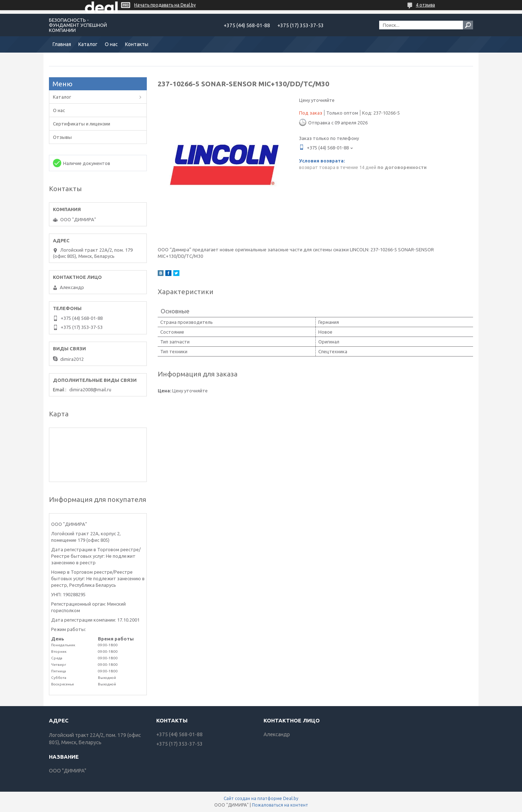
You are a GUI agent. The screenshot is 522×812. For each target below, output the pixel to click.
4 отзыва (425, 5)
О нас (111, 44)
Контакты (137, 44)
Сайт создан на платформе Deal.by (261, 798)
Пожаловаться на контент (280, 805)
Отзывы (62, 137)
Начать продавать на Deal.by (165, 5)
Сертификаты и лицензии (82, 124)
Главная (62, 44)
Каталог (88, 44)
